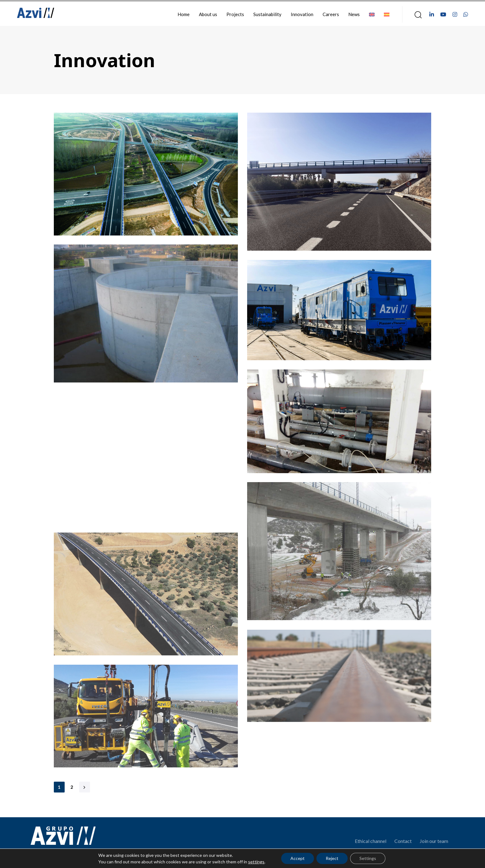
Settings (368, 858)
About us (208, 14)
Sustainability (267, 14)
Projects (235, 14)
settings (256, 862)
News (354, 14)
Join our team (434, 841)
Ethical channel (371, 841)
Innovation (302, 14)
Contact (403, 841)
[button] (416, 15)
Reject (332, 858)
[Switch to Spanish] (387, 14)
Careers (331, 14)
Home (184, 14)
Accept (298, 858)
